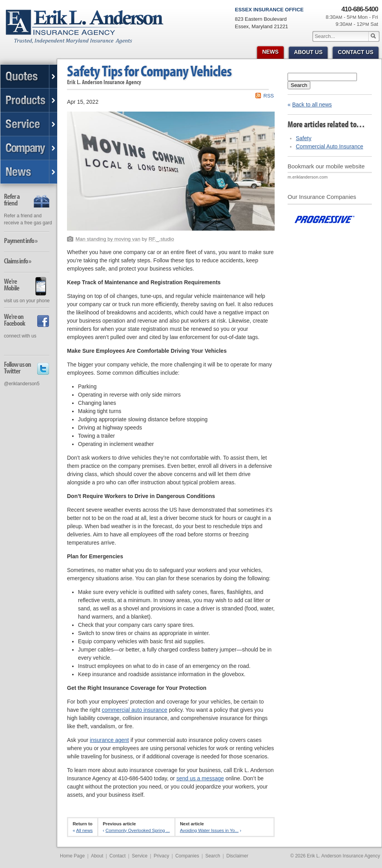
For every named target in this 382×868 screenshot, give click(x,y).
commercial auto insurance (135, 710)
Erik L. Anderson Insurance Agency (89, 31)
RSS (269, 96)
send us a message (200, 778)
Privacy (161, 856)
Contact (117, 856)
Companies (187, 856)
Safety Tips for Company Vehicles (149, 71)
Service (139, 856)
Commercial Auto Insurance (329, 146)
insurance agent (109, 740)
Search (299, 85)
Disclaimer (237, 856)
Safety (304, 138)
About (97, 856)
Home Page (72, 856)
